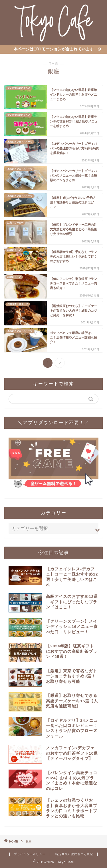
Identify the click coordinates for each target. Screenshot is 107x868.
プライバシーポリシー (30, 854)
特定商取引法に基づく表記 (74, 854)
